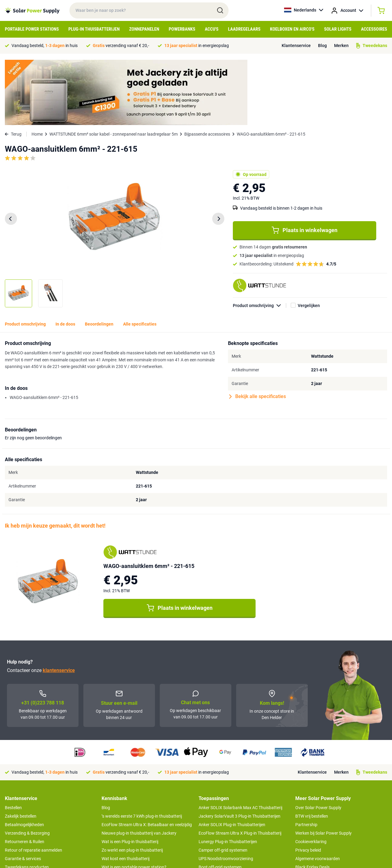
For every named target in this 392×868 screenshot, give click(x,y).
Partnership (306, 759)
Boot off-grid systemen (220, 802)
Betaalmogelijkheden (24, 759)
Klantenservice (296, 46)
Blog (322, 46)
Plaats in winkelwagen (305, 165)
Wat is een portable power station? (134, 802)
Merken (341, 46)
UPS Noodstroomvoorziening (226, 793)
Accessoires (374, 29)
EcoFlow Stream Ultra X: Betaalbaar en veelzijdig (147, 759)
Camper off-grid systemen (223, 785)
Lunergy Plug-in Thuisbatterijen (228, 776)
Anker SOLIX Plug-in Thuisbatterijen (232, 759)
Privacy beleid (308, 785)
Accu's (212, 29)
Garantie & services (23, 793)
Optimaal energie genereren (127, 827)
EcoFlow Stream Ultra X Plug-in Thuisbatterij (240, 768)
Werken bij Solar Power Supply (323, 768)
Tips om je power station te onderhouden (140, 810)
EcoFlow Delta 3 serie (218, 819)
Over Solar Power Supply (318, 742)
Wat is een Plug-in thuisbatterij (130, 776)
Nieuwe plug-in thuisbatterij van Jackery (139, 768)
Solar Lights (338, 29)
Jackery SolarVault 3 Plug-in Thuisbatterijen (240, 751)
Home (37, 69)
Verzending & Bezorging (27, 768)
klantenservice (59, 605)
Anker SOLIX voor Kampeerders (228, 810)
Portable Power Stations (32, 29)
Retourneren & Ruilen (25, 776)
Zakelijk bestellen (21, 751)
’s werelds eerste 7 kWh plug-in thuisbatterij (142, 751)
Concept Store (18, 810)
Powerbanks (182, 29)
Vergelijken (309, 240)
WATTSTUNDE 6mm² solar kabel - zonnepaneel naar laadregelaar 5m (114, 69)
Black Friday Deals (312, 802)
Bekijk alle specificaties (258, 331)
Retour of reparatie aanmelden (34, 785)
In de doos (65, 259)
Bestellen (13, 742)
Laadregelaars (244, 29)
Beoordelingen (99, 259)
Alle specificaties (140, 259)
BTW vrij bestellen (312, 751)
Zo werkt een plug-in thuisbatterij (132, 785)
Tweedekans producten (27, 802)
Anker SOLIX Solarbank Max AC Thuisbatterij (240, 742)
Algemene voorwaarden (318, 793)
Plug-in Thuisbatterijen (94, 29)
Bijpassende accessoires (207, 69)
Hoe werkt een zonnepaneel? (128, 819)
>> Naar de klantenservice (29, 822)
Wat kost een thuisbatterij (126, 793)
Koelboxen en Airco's (292, 29)
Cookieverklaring (311, 776)
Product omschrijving (260, 240)
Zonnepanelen (144, 29)
